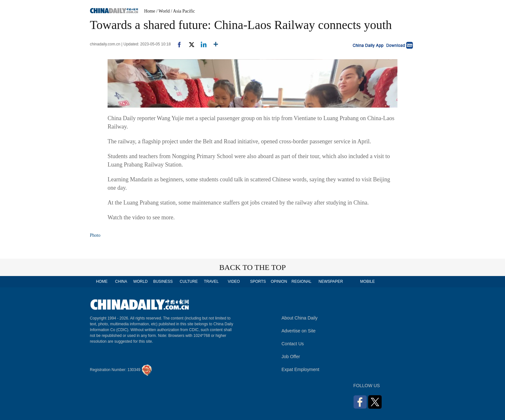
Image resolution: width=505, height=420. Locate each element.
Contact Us (293, 344)
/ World (163, 11)
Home (150, 11)
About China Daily (300, 318)
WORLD (141, 282)
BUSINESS (163, 282)
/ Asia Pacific (183, 11)
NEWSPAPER (330, 282)
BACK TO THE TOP (253, 267)
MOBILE (367, 282)
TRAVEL (211, 282)
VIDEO (234, 282)
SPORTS (258, 282)
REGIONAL (301, 282)
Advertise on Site (299, 331)
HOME (102, 282)
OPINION (279, 282)
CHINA (121, 282)
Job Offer (291, 357)
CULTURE (189, 282)
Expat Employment (300, 369)
